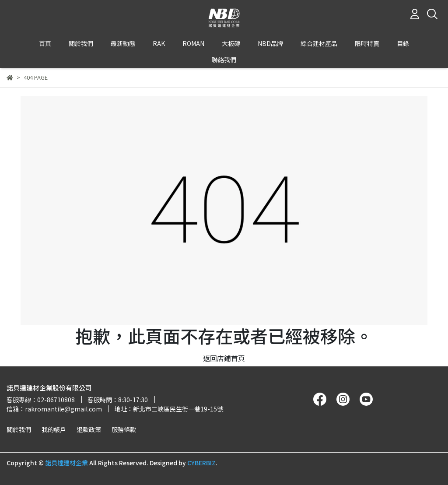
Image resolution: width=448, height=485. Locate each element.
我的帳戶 (54, 429)
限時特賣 (367, 43)
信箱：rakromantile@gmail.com (54, 409)
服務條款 (124, 429)
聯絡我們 (224, 60)
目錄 (403, 43)
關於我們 (19, 429)
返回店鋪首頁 (224, 358)
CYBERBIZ (201, 463)
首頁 (45, 43)
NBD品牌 (270, 43)
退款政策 (89, 429)
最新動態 (123, 43)
